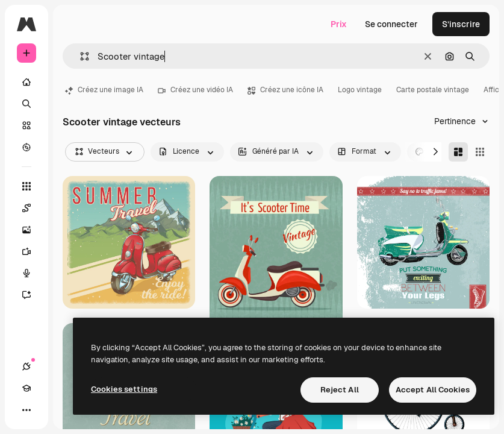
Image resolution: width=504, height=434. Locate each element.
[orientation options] (365, 152)
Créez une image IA (104, 90)
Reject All (340, 390)
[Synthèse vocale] (33, 273)
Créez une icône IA (285, 90)
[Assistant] (33, 295)
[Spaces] (33, 208)
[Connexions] (26, 366)
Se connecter (391, 24)
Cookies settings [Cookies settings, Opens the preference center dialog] (124, 389)
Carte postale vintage (433, 90)
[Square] (480, 152)
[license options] (187, 152)
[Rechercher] (26, 104)
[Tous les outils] (26, 186)
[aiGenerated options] (277, 152)
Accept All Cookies (433, 390)
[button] (80, 56)
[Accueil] (26, 82)
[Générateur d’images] (33, 230)
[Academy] (26, 388)
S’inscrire (461, 24)
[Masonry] (458, 152)
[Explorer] (26, 147)
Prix (339, 24)
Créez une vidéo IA (195, 90)
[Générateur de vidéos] (33, 251)
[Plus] (26, 410)
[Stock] (26, 125)
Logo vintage (360, 90)
